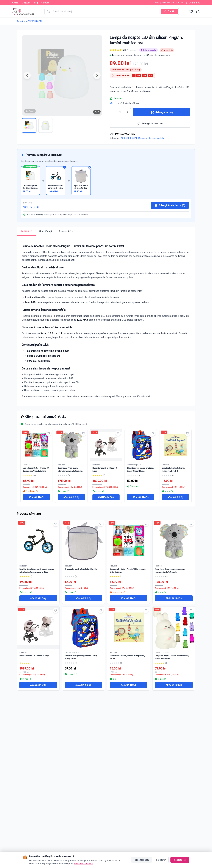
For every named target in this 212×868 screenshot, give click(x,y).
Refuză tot (161, 860)
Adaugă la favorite (150, 124)
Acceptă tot (180, 860)
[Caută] (169, 11)
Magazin (26, 3)
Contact (45, 3)
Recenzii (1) (66, 231)
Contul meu (193, 3)
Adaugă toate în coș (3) (170, 205)
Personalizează (142, 860)
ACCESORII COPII (34, 21)
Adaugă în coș (162, 112)
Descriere (26, 231)
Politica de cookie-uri (84, 863)
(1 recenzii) (132, 50)
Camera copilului (156, 138)
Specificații (46, 231)
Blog (36, 3)
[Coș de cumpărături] (198, 11)
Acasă (15, 3)
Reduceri (143, 138)
